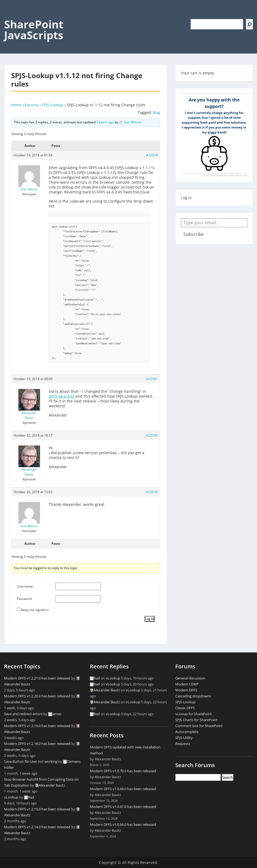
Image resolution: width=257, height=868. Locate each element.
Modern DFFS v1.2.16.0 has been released (37, 744)
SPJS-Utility (184, 738)
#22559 (152, 155)
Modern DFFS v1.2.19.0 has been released (37, 726)
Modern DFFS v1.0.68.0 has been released (123, 789)
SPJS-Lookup (53, 105)
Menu (10, 15)
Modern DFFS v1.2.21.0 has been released (37, 678)
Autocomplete (187, 732)
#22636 (152, 492)
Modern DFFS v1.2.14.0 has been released (37, 827)
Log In (149, 619)
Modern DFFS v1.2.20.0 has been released (37, 696)
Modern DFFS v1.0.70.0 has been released (123, 771)
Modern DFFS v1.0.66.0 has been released (123, 824)
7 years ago (105, 122)
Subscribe (194, 234)
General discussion (190, 678)
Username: (25, 586)
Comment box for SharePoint (199, 726)
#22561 (152, 379)
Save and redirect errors (23, 714)
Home (16, 105)
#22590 (152, 435)
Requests (183, 744)
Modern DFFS (186, 690)
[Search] (249, 24)
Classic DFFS (185, 708)
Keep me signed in (35, 610)
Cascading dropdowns (193, 696)
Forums (32, 105)
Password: (24, 599)
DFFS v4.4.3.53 (62, 396)
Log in (186, 198)
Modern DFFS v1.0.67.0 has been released (123, 807)
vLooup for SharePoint (194, 714)
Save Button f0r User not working (31, 761)
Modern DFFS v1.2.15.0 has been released (37, 809)
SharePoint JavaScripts (34, 30)
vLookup (11, 797)
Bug (157, 112)
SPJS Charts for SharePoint (196, 720)
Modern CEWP (187, 684)
